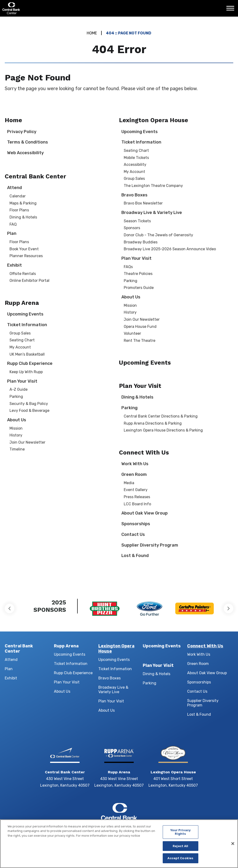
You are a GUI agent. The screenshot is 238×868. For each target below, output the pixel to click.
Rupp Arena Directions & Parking (153, 423)
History (16, 435)
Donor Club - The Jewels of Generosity (158, 235)
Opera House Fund (140, 327)
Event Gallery (136, 490)
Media (129, 483)
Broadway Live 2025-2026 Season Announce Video (170, 249)
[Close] (233, 846)
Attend (14, 188)
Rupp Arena (22, 303)
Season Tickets (137, 221)
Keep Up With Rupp (26, 372)
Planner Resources (26, 256)
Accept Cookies (180, 861)
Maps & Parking (23, 203)
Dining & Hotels (23, 217)
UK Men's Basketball (27, 354)
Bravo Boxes (134, 195)
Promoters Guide (139, 288)
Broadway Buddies (141, 242)
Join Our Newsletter (27, 442)
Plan (12, 233)
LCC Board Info (137, 504)
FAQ (13, 224)
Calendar (18, 196)
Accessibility (135, 165)
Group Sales (20, 333)
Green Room (134, 474)
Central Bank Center (28, 8)
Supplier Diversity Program (150, 545)
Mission (16, 428)
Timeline (17, 449)
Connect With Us (144, 453)
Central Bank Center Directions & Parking (161, 416)
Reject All (180, 848)
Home (92, 33)
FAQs (128, 267)
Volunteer (132, 333)
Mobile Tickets (136, 158)
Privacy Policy (22, 132)
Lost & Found (135, 556)
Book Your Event (24, 249)
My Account (20, 347)
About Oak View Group (145, 513)
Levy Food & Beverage (29, 411)
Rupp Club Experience (30, 363)
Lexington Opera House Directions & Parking (163, 430)
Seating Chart (22, 340)
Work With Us (135, 464)
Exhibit (14, 265)
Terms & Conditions (28, 142)
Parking (16, 397)
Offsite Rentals (23, 274)
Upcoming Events (25, 314)
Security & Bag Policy (29, 404)
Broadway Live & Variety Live (152, 213)
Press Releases (137, 497)
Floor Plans (19, 210)
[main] (119, 301)
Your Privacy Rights (181, 834)
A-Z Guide (19, 389)
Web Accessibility (25, 153)
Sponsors (132, 228)
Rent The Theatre (140, 341)
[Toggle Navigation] (232, 10)
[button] (10, 608)
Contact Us (133, 534)
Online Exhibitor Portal (29, 281)
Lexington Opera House (154, 120)
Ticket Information (27, 325)
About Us (17, 420)
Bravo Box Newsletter (143, 203)
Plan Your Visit (22, 381)
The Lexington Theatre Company (153, 186)
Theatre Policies (138, 274)
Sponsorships (136, 524)
